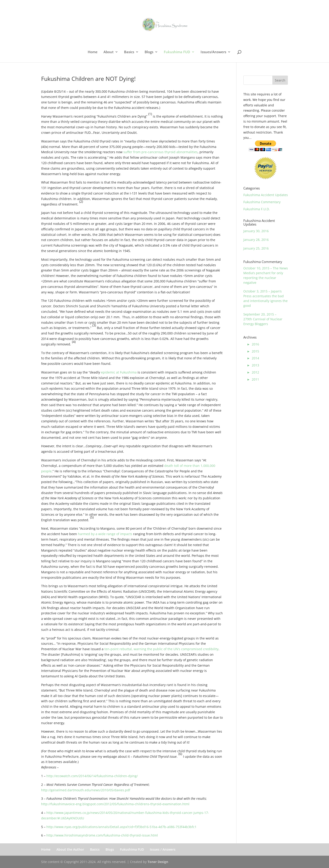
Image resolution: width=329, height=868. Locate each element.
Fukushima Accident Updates (266, 195)
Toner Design (158, 862)
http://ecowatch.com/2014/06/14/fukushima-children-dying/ (92, 776)
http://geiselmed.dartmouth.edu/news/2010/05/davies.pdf (86, 790)
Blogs (149, 52)
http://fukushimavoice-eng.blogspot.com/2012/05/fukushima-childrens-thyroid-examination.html (115, 804)
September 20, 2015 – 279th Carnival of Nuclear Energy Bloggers (263, 319)
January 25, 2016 (256, 248)
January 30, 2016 (256, 231)
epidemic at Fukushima (119, 372)
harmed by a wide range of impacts (105, 534)
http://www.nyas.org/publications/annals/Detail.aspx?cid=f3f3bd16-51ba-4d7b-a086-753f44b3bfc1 (121, 827)
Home (93, 52)
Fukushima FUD (177, 52)
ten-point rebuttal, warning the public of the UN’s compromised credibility (161, 649)
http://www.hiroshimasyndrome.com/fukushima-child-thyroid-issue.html (102, 835)
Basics (129, 52)
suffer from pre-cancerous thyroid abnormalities (161, 152)
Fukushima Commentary (262, 202)
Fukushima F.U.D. (257, 209)
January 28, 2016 (256, 240)
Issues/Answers (213, 52)
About (109, 52)
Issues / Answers (163, 849)
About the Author (70, 849)
